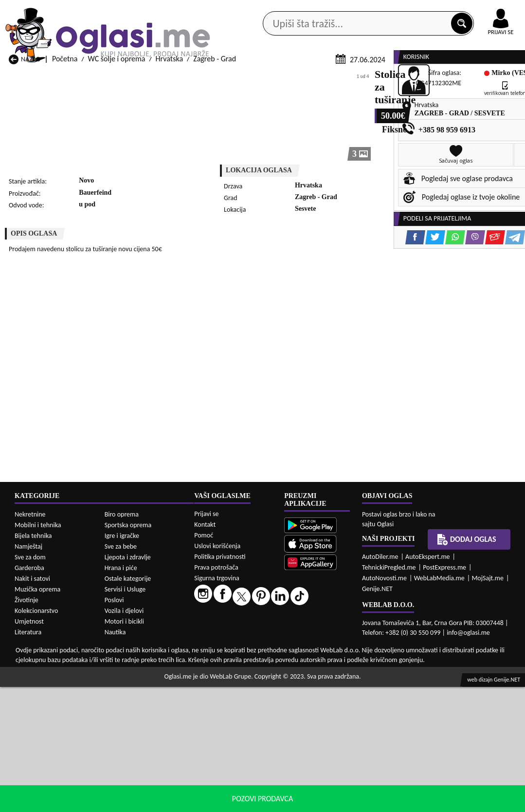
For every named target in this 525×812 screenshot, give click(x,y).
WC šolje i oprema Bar (137, 729)
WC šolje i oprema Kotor (235, 766)
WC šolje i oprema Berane (238, 729)
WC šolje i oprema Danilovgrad (226, 743)
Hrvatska (169, 186)
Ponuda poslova (432, 78)
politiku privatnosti (387, 802)
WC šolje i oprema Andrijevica (37, 724)
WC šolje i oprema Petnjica (145, 775)
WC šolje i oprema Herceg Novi (49, 761)
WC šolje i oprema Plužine (50, 784)
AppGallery (302, 10)
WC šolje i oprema (117, 186)
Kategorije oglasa (56, 78)
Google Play (180, 9)
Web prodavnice (131, 78)
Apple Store (241, 9)
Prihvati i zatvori (455, 802)
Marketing (360, 10)
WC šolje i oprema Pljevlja (332, 775)
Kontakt (412, 9)
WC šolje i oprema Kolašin (144, 766)
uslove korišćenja (333, 802)
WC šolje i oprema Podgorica (148, 784)
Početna (65, 186)
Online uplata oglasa (481, 10)
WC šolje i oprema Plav (233, 775)
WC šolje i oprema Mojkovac (336, 766)
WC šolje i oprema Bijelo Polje (338, 729)
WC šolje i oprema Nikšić (47, 775)
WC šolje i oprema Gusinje (332, 747)
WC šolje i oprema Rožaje (237, 784)
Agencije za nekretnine (282, 78)
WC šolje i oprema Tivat (328, 784)
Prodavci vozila (201, 78)
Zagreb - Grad (215, 186)
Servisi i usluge (362, 78)
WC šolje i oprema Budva (48, 747)
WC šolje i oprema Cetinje (143, 747)
